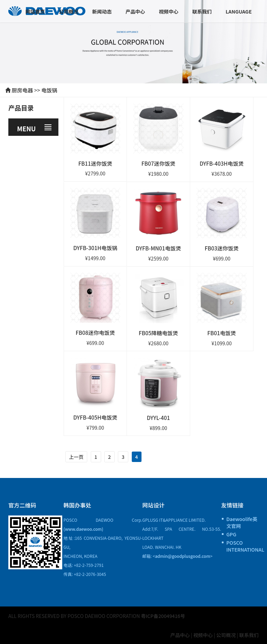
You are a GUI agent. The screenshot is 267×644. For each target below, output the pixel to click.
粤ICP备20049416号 (163, 615)
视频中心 (169, 11)
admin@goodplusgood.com (183, 555)
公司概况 (68, 11)
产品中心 (135, 11)
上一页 (76, 456)
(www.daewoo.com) (83, 528)
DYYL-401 (158, 417)
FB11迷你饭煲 (95, 163)
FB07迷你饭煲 (158, 163)
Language (239, 11)
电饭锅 (49, 90)
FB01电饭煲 (222, 332)
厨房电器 (22, 90)
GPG (231, 534)
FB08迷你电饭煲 (95, 332)
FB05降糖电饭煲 (158, 332)
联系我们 (202, 11)
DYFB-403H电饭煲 (222, 163)
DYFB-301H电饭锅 (95, 248)
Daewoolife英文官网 (242, 522)
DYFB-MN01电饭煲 (158, 248)
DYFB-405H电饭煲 (95, 417)
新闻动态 (102, 11)
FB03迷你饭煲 (221, 248)
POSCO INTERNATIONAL (242, 545)
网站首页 (35, 11)
